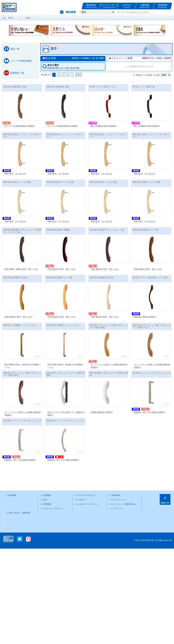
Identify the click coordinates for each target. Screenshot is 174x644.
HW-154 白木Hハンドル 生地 (17, 182)
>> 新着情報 (115, 495)
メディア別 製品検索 (21, 61)
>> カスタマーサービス (85, 495)
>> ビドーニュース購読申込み (123, 504)
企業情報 (145, 6)
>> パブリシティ (117, 508)
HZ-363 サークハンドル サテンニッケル (65, 421)
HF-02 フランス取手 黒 (144, 87)
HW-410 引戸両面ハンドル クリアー (64, 325)
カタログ (127, 6)
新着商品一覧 (17, 73)
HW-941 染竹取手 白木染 (101, 278)
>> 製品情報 (11, 495)
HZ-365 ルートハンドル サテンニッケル (152, 373)
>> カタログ (80, 500)
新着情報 (163, 6)
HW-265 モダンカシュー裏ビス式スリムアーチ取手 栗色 (109, 326)
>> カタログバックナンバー (87, 504)
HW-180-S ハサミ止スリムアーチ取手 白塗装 (66, 374)
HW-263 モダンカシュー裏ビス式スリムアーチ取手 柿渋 (22, 374)
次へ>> (70, 75)
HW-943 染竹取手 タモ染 (15, 278)
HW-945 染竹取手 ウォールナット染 (107, 230)
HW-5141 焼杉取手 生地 (15, 87)
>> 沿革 (44, 500)
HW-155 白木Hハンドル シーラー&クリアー (22, 136)
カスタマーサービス (109, 6)
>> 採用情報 (46, 504)
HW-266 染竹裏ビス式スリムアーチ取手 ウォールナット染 (22, 231)
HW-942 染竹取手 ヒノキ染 (59, 278)
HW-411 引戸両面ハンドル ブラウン (20, 325)
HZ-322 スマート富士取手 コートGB (150, 278)
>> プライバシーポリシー (51, 508)
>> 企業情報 (46, 495)
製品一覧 (15, 49)
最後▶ (79, 75)
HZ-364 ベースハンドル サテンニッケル (22, 421)
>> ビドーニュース (118, 500)
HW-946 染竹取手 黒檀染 (58, 230)
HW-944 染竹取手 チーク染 (146, 230)
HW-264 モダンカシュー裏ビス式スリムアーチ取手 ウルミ (152, 326)
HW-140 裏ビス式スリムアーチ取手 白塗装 (109, 374)
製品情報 (91, 6)
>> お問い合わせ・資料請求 (18, 513)
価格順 (139, 75)
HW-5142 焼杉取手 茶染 (58, 87)
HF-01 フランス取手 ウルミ (103, 87)
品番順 (149, 75)
